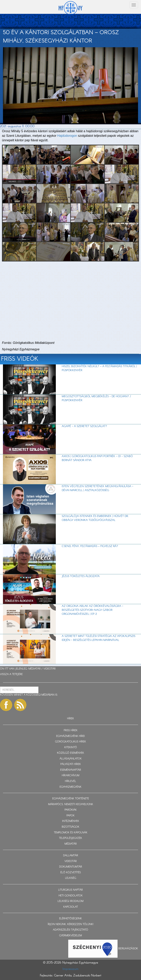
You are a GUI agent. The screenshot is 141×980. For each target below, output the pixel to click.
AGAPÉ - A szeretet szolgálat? (84, 426)
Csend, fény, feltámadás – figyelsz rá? (90, 546)
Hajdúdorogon (67, 136)
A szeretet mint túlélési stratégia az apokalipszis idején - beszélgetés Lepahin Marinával (99, 638)
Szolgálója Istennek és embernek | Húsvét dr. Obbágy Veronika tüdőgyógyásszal (95, 518)
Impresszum (70, 969)
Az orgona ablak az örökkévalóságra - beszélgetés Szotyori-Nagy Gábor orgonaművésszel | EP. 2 (92, 610)
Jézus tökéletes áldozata (81, 576)
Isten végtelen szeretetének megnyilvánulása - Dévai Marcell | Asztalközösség (98, 488)
